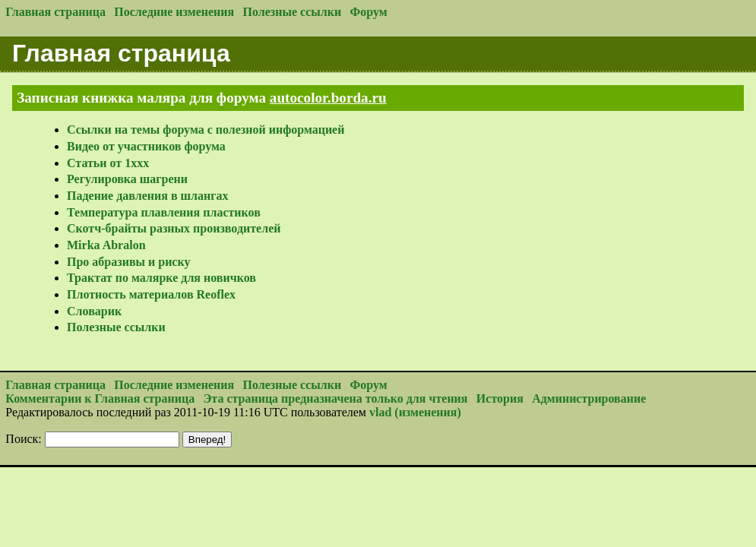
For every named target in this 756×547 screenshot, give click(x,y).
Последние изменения (174, 12)
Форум (369, 12)
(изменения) (428, 412)
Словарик (94, 311)
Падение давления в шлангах (147, 196)
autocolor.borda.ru (328, 98)
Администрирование (589, 398)
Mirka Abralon (106, 245)
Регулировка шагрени (127, 179)
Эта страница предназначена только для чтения (336, 398)
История (500, 398)
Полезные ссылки (293, 12)
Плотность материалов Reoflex (151, 294)
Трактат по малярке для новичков (161, 278)
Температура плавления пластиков (164, 212)
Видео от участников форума (146, 146)
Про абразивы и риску (128, 262)
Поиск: (23, 439)
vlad (380, 412)
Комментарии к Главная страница (100, 398)
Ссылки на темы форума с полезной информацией (206, 130)
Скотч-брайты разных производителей (174, 228)
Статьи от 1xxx (108, 163)
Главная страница (55, 12)
